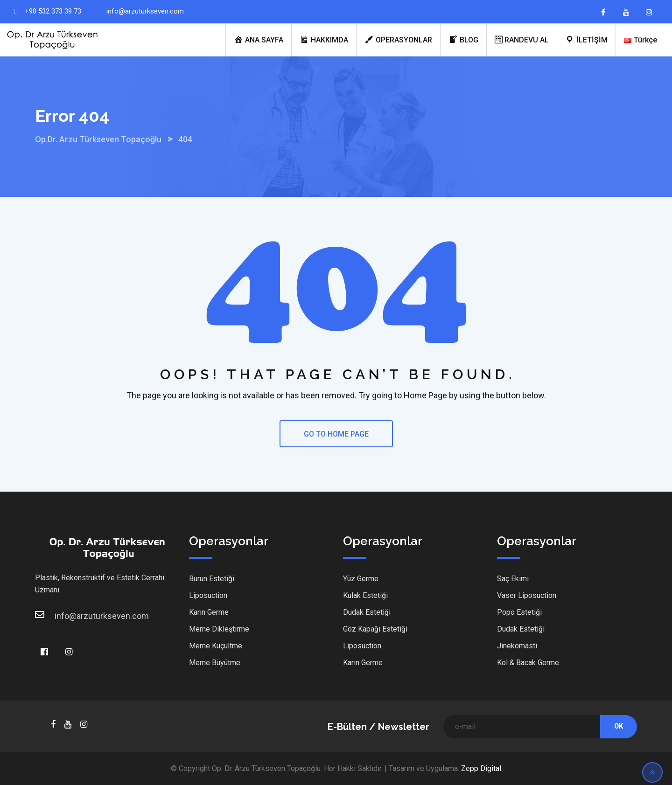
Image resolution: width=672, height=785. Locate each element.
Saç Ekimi (513, 579)
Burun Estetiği (212, 579)
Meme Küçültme (216, 646)
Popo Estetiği (519, 612)
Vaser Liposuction (527, 595)
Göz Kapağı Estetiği (375, 629)
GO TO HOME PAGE (336, 434)
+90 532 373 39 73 (53, 11)
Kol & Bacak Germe (528, 663)
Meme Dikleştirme (219, 629)
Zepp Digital (481, 768)
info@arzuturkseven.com (145, 11)
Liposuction (208, 595)
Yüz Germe (361, 579)
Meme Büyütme (215, 663)
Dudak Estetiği (367, 612)
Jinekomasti (517, 646)
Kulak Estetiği (365, 595)
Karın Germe (209, 612)
